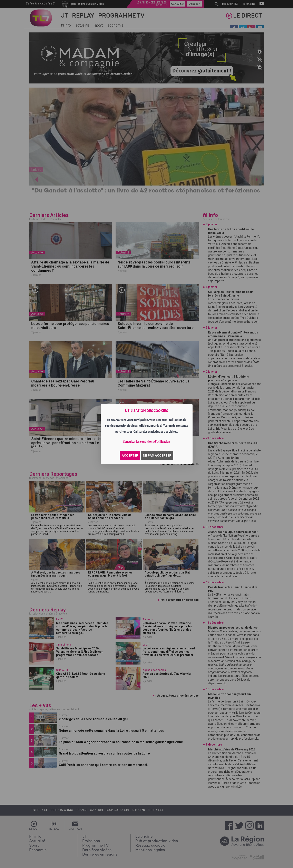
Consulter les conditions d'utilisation (146, 442)
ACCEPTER (130, 456)
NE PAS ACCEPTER (157, 456)
